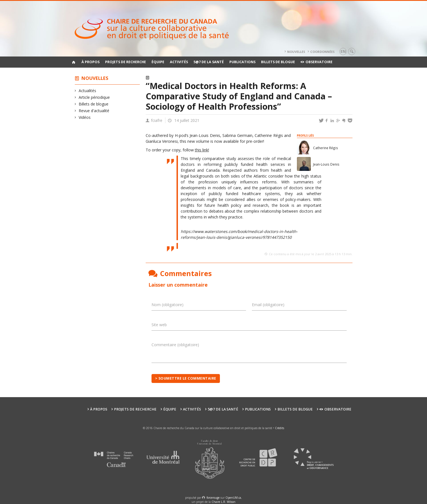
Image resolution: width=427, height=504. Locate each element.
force (213, 498)
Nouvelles (296, 52)
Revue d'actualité (94, 111)
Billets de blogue (278, 62)
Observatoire (316, 62)
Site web (159, 325)
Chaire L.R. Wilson (224, 502)
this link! (202, 150)
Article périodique (94, 97)
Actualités (88, 91)
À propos (90, 62)
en (343, 51)
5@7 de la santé (209, 62)
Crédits (280, 428)
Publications (242, 62)
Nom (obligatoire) (167, 305)
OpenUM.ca (233, 498)
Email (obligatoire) (268, 305)
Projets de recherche (126, 62)
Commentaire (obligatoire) (175, 345)
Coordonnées (322, 52)
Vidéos (85, 117)
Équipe (158, 62)
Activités (179, 62)
